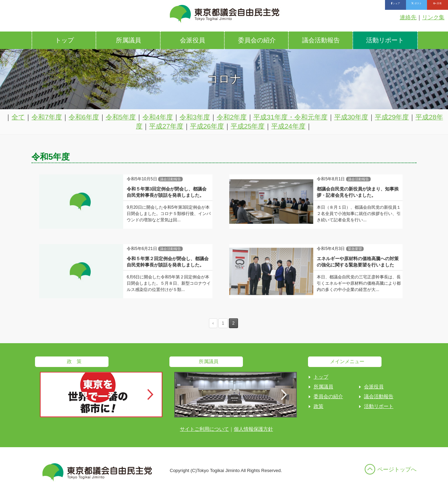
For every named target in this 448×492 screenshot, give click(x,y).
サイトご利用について (204, 429)
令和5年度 (121, 117)
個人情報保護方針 (253, 429)
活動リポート (385, 40)
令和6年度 (84, 117)
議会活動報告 (321, 40)
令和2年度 (232, 117)
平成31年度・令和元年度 (290, 117)
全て (18, 117)
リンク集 (433, 17)
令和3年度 (195, 117)
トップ (64, 40)
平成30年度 (351, 117)
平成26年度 (207, 126)
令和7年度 (47, 117)
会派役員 (192, 40)
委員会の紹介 (257, 40)
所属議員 (128, 40)
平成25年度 (248, 126)
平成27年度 (166, 126)
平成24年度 (288, 126)
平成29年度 (392, 117)
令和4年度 (158, 117)
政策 (318, 406)
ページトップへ (397, 469)
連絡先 (408, 17)
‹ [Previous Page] (213, 323)
